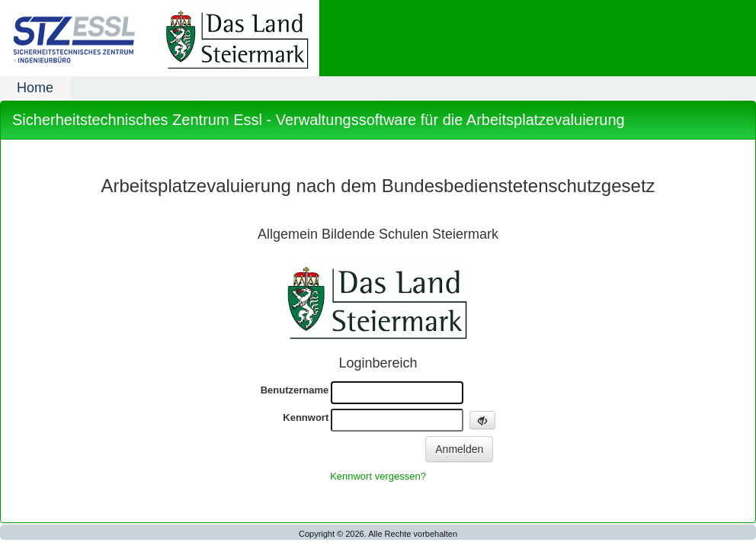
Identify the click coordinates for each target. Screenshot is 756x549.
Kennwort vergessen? (378, 476)
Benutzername (295, 390)
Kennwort (306, 417)
